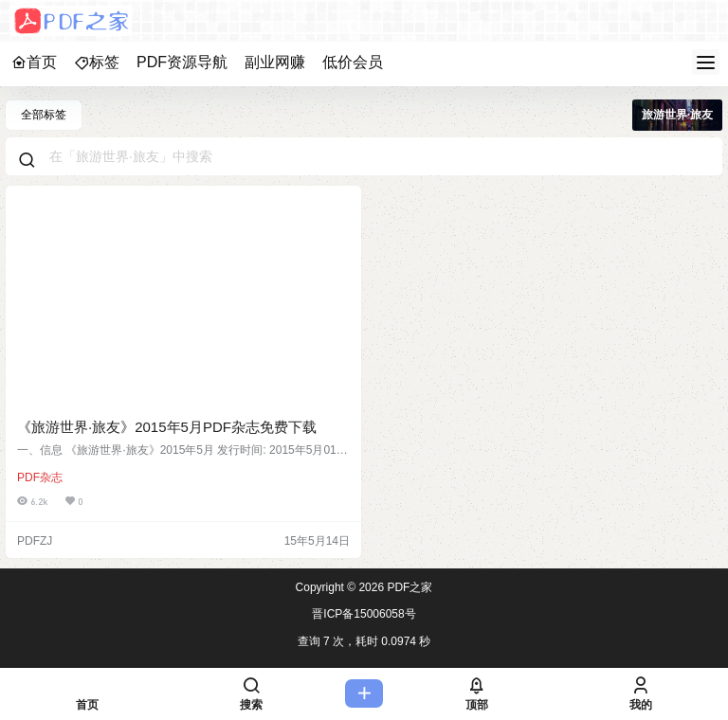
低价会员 (353, 62)
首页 (34, 62)
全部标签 (44, 115)
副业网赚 (275, 62)
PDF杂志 (40, 477)
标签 (97, 62)
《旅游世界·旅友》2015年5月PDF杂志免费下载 (167, 427)
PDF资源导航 (182, 62)
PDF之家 (408, 587)
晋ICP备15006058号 (364, 614)
